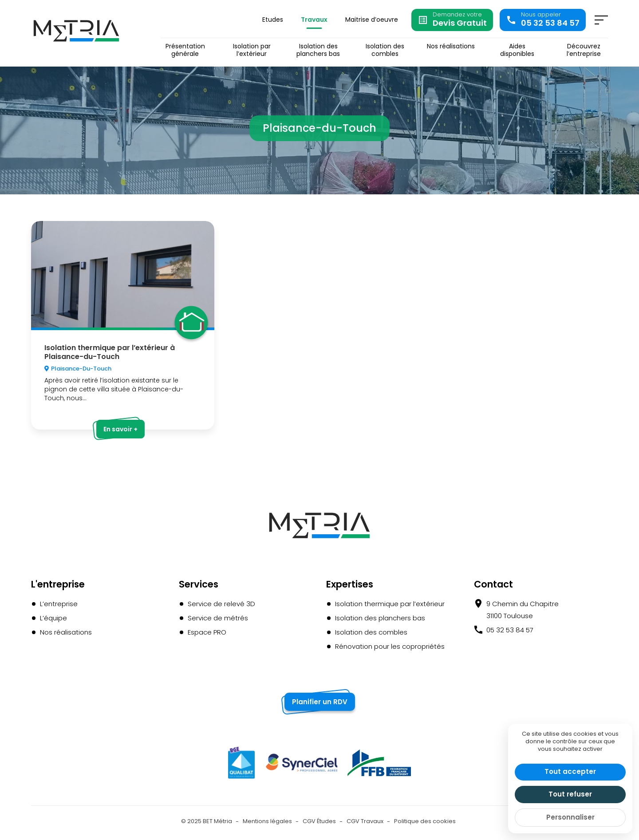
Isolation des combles (385, 50)
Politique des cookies (425, 821)
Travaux (314, 20)
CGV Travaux (365, 821)
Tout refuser (570, 794)
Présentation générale (185, 50)
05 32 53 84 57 (510, 630)
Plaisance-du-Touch (81, 369)
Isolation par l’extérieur (252, 50)
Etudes (273, 20)
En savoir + (120, 429)
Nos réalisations (451, 46)
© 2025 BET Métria (207, 821)
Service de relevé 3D (221, 604)
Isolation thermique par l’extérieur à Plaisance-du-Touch (110, 352)
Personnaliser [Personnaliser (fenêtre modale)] (570, 817)
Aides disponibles (517, 50)
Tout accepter (570, 771)
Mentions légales (267, 821)
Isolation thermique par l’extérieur (390, 604)
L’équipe (53, 618)
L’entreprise (59, 604)
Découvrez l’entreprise (584, 50)
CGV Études (319, 821)
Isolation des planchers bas (318, 50)
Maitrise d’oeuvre (372, 20)
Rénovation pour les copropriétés (390, 646)
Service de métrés (218, 618)
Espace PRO (207, 632)
